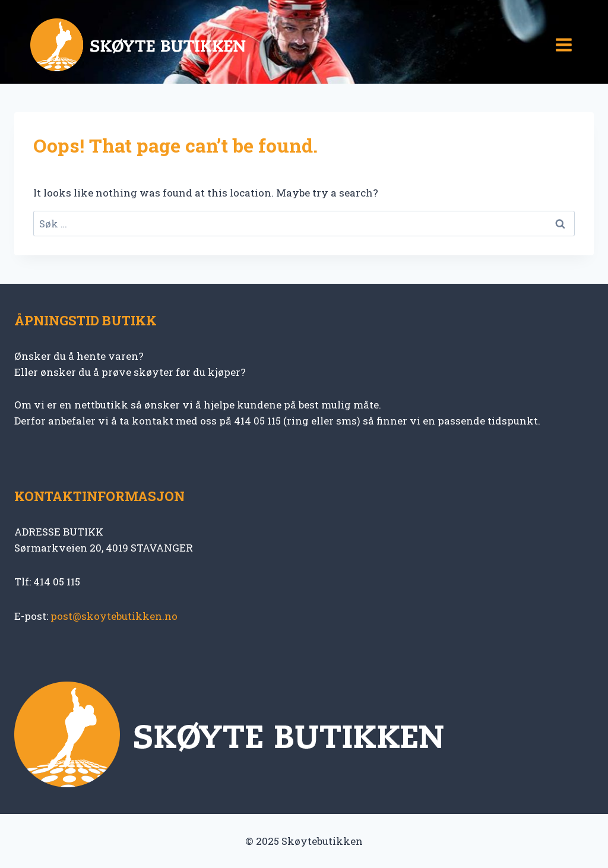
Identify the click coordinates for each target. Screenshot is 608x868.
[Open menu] (563, 45)
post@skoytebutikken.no (114, 616)
